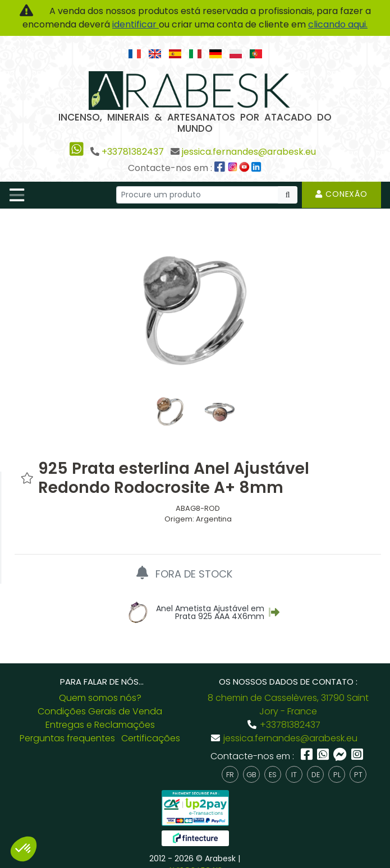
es (273, 763)
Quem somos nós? (100, 687)
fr (230, 763)
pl (337, 763)
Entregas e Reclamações (100, 714)
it (294, 763)
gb (251, 763)
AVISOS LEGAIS (195, 860)
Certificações (151, 728)
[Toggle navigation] (17, 195)
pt (358, 763)
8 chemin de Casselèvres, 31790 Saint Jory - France (288, 694)
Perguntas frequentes (67, 728)
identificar (136, 24)
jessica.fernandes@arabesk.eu (249, 152)
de (316, 763)
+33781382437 (133, 152)
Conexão (341, 194)
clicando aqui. (338, 24)
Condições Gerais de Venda (100, 701)
